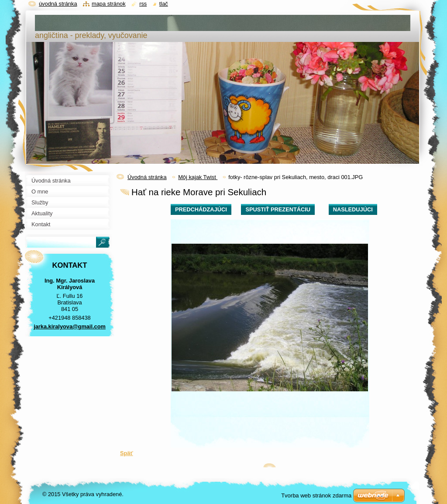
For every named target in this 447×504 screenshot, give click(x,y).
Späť (127, 453)
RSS (143, 4)
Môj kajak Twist (198, 177)
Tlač (164, 4)
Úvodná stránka (147, 177)
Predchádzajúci (201, 209)
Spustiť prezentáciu (278, 209)
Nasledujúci (353, 209)
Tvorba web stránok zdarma (316, 495)
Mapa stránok (109, 4)
